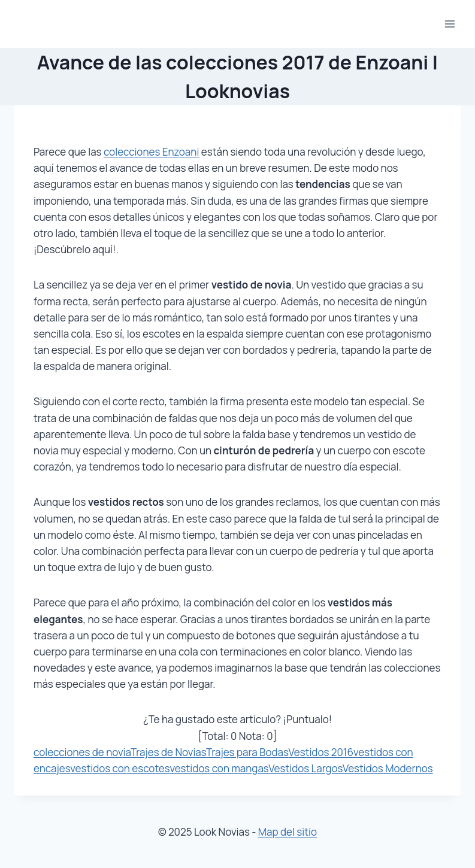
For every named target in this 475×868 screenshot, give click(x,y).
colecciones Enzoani (151, 152)
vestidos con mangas (219, 768)
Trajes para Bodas (247, 752)
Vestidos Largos (305, 768)
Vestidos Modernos (388, 768)
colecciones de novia (82, 752)
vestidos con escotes (120, 768)
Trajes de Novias (168, 752)
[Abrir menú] (450, 24)
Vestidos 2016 (321, 752)
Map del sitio (288, 832)
